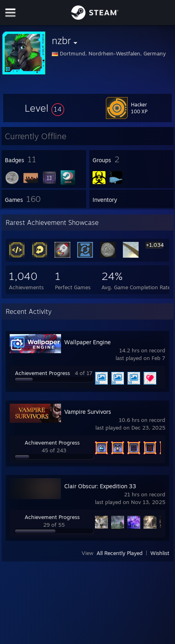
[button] (44, 108)
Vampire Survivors (88, 412)
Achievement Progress (42, 373)
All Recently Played (120, 553)
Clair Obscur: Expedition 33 (100, 486)
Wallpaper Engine (87, 342)
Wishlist (160, 553)
